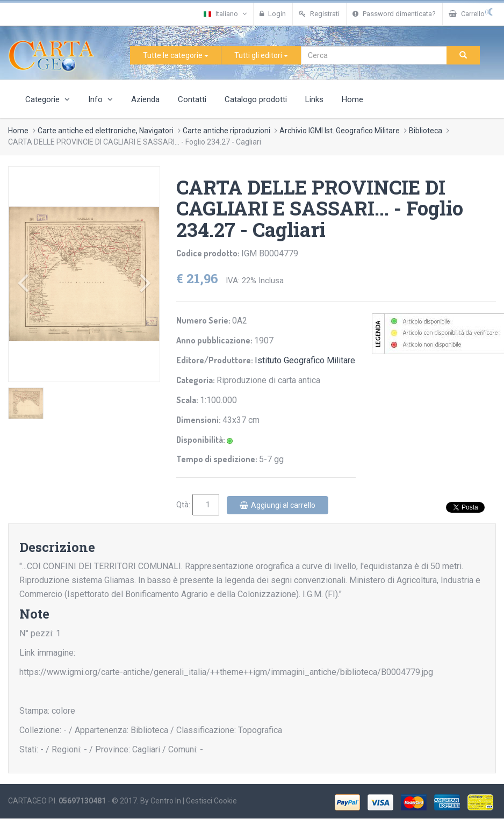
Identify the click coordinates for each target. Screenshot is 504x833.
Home (352, 99)
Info (100, 99)
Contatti (192, 99)
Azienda (145, 99)
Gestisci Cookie (211, 801)
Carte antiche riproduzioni (226, 131)
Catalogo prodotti (256, 99)
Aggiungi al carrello (278, 505)
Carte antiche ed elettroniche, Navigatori (106, 131)
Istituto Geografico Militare (305, 360)
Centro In (166, 801)
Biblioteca (426, 131)
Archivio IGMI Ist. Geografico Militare (340, 131)
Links (314, 99)
